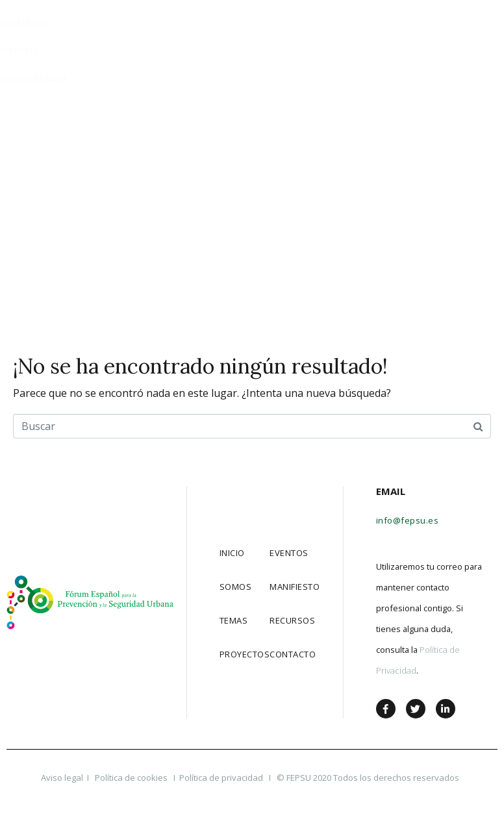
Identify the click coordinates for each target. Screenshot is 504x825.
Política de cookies (132, 778)
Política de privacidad (221, 778)
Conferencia (43, 286)
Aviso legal (62, 778)
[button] (412, 25)
